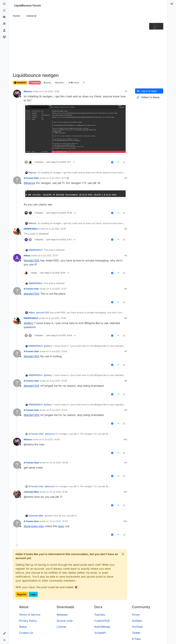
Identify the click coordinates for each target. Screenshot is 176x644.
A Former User (31, 178)
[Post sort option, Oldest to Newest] (149, 97)
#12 (125, 492)
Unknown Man (31, 492)
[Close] (123, 554)
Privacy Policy (28, 621)
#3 (126, 229)
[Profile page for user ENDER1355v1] (17, 231)
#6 (126, 318)
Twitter (136, 633)
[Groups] (4, 37)
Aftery (27, 255)
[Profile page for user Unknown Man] (17, 494)
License (61, 627)
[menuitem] (172, 4)
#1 (126, 91)
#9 (126, 410)
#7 (126, 351)
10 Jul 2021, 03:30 (59, 463)
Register (22, 594)
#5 (126, 289)
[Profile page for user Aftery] (17, 258)
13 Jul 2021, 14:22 (59, 521)
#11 (126, 463)
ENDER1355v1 (31, 229)
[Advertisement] (80, 45)
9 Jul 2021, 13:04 (58, 351)
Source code (65, 621)
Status (23, 627)
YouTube (137, 627)
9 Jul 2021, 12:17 (58, 178)
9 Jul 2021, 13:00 (58, 318)
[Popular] (4, 24)
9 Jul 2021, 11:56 (51, 91)
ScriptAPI (100, 633)
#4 (126, 255)
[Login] (172, 4)
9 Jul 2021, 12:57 (49, 255)
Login (33, 594)
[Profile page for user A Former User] (17, 180)
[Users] (4, 30)
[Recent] (4, 11)
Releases (62, 615)
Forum (136, 615)
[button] (4, 633)
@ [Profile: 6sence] (29, 183)
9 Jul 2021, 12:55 (58, 229)
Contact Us (26, 633)
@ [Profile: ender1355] (32, 260)
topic (61, 526)
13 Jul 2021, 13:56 (59, 492)
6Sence (28, 91)
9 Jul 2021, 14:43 (51, 439)
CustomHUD (102, 621)
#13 (125, 521)
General (35, 83)
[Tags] (4, 17)
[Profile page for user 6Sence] (17, 94)
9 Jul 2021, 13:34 (58, 381)
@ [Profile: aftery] (29, 323)
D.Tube (136, 639)
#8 (126, 381)
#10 (125, 439)
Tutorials (100, 615)
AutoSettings (102, 627)
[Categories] (4, 4)
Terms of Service (30, 615)
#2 (126, 178)
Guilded (137, 621)
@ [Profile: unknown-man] (34, 526)
